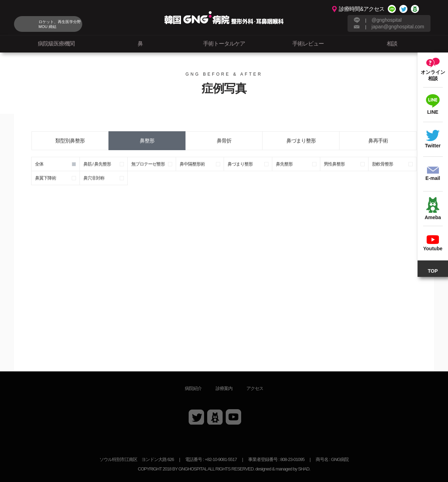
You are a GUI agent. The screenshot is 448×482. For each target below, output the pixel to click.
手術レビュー (308, 44)
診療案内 (224, 388)
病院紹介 (193, 388)
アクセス (255, 388)
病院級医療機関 (56, 44)
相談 (392, 44)
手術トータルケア (224, 44)
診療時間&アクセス (362, 9)
